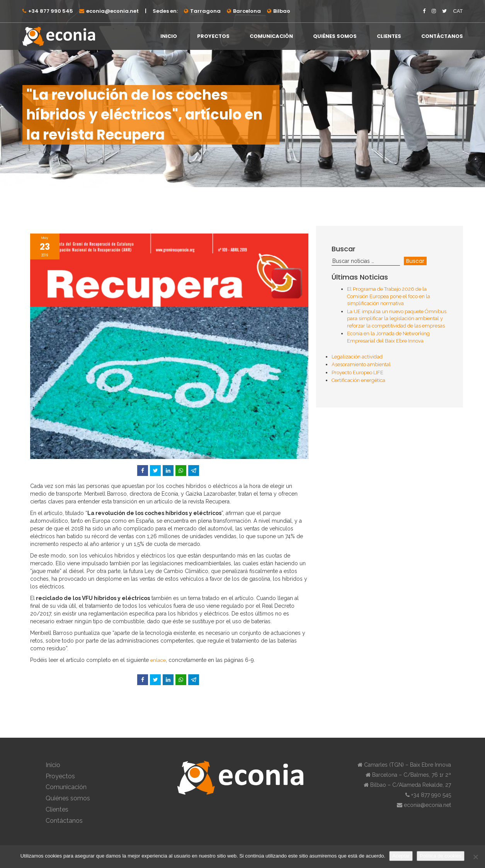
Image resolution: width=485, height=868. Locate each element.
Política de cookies (441, 856)
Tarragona (205, 11)
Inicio (169, 36)
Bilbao (282, 11)
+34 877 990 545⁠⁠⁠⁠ (51, 11)
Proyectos (213, 36)
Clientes (389, 36)
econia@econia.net (112, 11)
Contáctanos (442, 36)
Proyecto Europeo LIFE (357, 373)
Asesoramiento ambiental (361, 364)
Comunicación (271, 36)
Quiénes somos (335, 36)
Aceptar (401, 856)
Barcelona (247, 11)
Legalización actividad (357, 357)
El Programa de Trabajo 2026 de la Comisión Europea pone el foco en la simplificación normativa (389, 296)
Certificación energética (358, 380)
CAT (458, 11)
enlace (158, 660)
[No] (475, 857)
